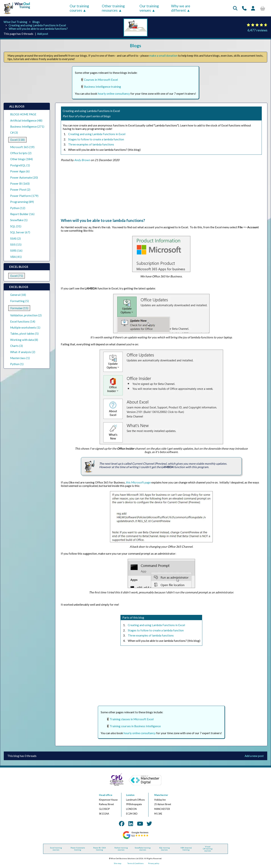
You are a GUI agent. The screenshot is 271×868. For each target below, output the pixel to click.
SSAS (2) (15, 238)
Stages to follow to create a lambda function (96, 139)
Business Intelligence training (102, 87)
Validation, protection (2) (26, 315)
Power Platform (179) (24, 196)
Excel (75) (17, 276)
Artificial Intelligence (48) (26, 120)
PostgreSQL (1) (20, 165)
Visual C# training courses (208, 849)
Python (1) (17, 364)
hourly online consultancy (114, 94)
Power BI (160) (20, 183)
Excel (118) (18, 140)
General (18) (18, 295)
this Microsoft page (138, 482)
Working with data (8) (24, 340)
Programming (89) (22, 202)
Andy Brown (82, 160)
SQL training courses (164, 849)
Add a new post (254, 756)
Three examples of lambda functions (91, 144)
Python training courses (121, 849)
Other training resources (113, 8)
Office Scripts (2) (21, 153)
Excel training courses (56, 849)
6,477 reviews (257, 30)
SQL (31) (16, 226)
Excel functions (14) (23, 321)
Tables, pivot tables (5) (24, 333)
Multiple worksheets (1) (25, 327)
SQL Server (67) (20, 232)
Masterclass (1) (20, 358)
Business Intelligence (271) (27, 126)
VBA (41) (16, 257)
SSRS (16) (16, 251)
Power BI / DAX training (99, 849)
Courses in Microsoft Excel (101, 80)
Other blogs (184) (21, 159)
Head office (106, 795)
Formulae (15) (19, 308)
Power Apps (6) (20, 171)
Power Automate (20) (24, 177)
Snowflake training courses (143, 849)
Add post (43, 34)
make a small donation (163, 56)
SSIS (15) (16, 244)
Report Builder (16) (22, 214)
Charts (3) (16, 346)
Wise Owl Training (15, 22)
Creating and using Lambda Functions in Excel (37, 25)
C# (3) (14, 132)
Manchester (161, 795)
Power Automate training (78, 849)
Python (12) (18, 208)
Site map (118, 863)
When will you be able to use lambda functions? (38, 29)
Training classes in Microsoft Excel (132, 719)
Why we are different (181, 8)
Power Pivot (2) (20, 190)
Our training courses (79, 8)
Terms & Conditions (135, 863)
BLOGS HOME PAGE (23, 114)
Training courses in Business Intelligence (135, 726)
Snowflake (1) (19, 220)
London (130, 795)
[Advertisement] (161, 192)
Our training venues (149, 8)
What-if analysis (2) (23, 352)
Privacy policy (154, 863)
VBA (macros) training (186, 849)
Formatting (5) (19, 301)
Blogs (36, 22)
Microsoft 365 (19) (22, 147)
